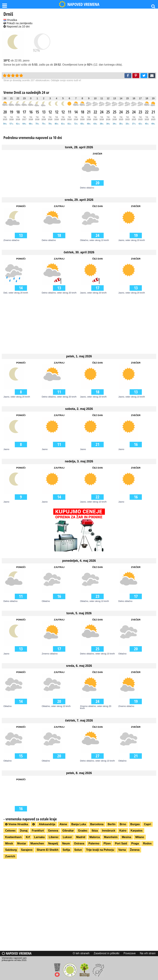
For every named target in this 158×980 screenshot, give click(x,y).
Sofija (66, 850)
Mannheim (111, 837)
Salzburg (11, 850)
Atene (63, 824)
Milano (140, 837)
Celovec (10, 831)
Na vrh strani (148, 953)
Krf (28, 837)
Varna (122, 850)
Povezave (130, 953)
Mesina (126, 837)
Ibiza (95, 831)
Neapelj (53, 843)
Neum (66, 843)
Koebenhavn (13, 837)
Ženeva (135, 850)
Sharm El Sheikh (47, 850)
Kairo (123, 831)
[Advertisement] (79, 324)
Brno (123, 824)
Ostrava (79, 843)
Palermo (94, 843)
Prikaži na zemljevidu (18, 23)
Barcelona (97, 824)
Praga (135, 843)
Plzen (107, 843)
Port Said (121, 843)
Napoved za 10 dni (17, 27)
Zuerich (10, 856)
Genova (53, 831)
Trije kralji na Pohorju (100, 850)
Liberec (54, 837)
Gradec (83, 831)
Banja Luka (79, 824)
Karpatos (137, 831)
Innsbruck (108, 831)
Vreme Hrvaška (17, 824)
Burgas (135, 824)
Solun (78, 850)
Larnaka (39, 837)
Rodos (147, 843)
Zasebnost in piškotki (107, 953)
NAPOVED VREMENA (79, 4)
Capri (147, 824)
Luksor (67, 837)
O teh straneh (81, 953)
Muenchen (37, 843)
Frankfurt (38, 831)
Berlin (111, 824)
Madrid (81, 837)
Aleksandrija (47, 824)
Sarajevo (27, 850)
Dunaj (24, 831)
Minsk (9, 843)
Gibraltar (68, 831)
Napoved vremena (17, 953)
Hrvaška (10, 20)
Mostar (22, 843)
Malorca (95, 837)
